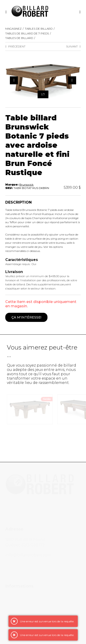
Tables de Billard (39, 29)
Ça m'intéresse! (26, 318)
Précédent (15, 47)
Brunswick (26, 185)
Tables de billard (19, 38)
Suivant (73, 47)
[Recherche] (80, 12)
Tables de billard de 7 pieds (27, 33)
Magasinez (13, 29)
